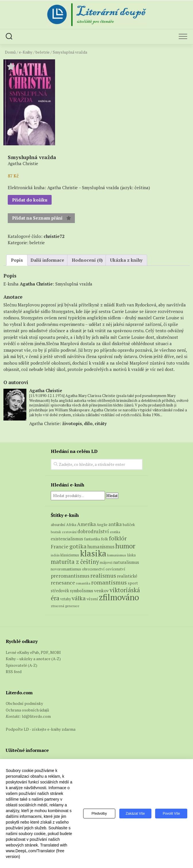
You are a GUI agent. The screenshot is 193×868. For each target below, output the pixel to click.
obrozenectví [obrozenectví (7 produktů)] (93, 569)
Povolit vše (171, 814)
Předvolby (98, 814)
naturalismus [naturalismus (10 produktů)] (126, 562)
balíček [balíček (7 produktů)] (129, 525)
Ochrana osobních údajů (27, 710)
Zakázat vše (135, 814)
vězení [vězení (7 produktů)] (92, 599)
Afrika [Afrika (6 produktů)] (71, 525)
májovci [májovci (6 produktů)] (106, 563)
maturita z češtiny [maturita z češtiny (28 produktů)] (75, 562)
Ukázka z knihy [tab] (126, 260)
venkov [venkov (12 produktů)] (101, 591)
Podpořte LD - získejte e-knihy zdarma (41, 729)
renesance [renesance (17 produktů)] (63, 583)
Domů (10, 52)
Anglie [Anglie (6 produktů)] (102, 525)
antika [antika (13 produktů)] (115, 524)
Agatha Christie (36, 284)
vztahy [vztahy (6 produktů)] (66, 599)
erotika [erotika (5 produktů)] (115, 532)
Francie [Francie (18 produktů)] (60, 546)
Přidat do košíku (30, 200)
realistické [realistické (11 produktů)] (127, 576)
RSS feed (14, 671)
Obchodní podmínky (24, 703)
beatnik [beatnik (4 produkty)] (56, 532)
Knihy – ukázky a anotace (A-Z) (33, 659)
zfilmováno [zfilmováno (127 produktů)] (119, 597)
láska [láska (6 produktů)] (131, 555)
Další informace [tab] (47, 260)
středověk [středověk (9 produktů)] (60, 591)
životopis (72, 423)
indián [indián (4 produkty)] (55, 555)
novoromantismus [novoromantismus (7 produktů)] (66, 569)
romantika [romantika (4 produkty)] (83, 583)
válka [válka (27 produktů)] (79, 598)
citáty (101, 423)
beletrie (43, 52)
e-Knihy (26, 52)
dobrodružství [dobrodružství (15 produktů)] (93, 531)
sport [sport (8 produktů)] (133, 583)
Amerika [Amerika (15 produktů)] (86, 524)
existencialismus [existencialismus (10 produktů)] (67, 539)
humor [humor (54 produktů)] (125, 546)
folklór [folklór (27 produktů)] (118, 538)
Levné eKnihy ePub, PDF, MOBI (33, 652)
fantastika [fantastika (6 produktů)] (92, 539)
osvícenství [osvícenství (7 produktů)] (115, 569)
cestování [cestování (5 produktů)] (69, 532)
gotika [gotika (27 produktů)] (78, 546)
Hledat (112, 496)
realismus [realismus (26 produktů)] (103, 575)
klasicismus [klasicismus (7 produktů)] (70, 555)
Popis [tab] (17, 260)
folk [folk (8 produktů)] (105, 539)
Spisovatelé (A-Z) (22, 665)
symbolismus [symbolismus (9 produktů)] (82, 591)
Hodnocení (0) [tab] (87, 260)
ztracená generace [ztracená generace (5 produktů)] (65, 606)
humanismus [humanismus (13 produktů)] (101, 547)
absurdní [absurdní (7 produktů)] (58, 525)
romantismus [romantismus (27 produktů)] (109, 582)
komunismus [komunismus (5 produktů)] (117, 555)
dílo (88, 423)
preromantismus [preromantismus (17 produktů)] (70, 576)
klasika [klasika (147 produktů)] (93, 553)
